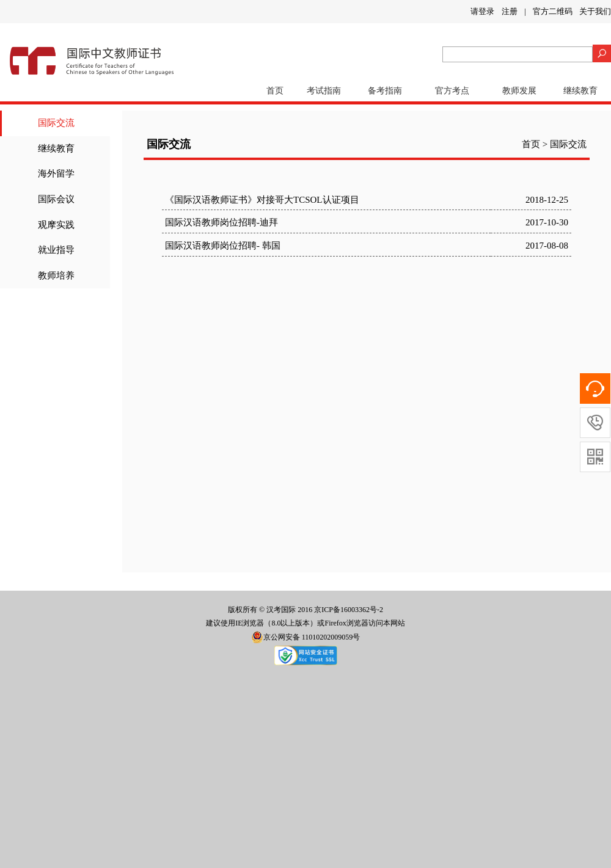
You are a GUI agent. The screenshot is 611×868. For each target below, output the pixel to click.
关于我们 (595, 11)
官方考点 (452, 91)
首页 (275, 91)
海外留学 (56, 173)
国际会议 (56, 199)
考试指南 (324, 91)
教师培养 (56, 275)
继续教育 (580, 91)
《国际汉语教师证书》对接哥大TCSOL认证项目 (262, 200)
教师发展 (519, 91)
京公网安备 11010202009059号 (306, 637)
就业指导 (56, 250)
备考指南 (385, 91)
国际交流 (56, 123)
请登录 (482, 11)
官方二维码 (553, 11)
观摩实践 (56, 225)
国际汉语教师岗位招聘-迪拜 (221, 222)
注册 (510, 11)
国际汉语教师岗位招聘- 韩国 (223, 246)
